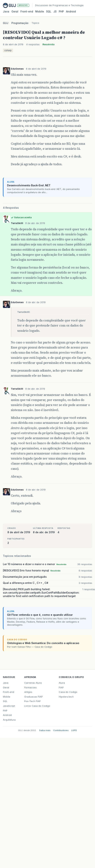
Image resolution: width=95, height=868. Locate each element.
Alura (62, 683)
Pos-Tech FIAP (32, 701)
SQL (49, 11)
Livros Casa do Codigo (37, 706)
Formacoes (30, 687)
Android (71, 11)
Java (6, 11)
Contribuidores (61, 730)
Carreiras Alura (33, 683)
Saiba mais (45, 730)
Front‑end (27, 11)
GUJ (6, 23)
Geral (15, 11)
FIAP (61, 687)
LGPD (74, 730)
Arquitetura (9, 720)
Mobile (40, 11)
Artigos (28, 692)
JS (55, 11)
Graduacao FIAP (33, 697)
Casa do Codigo (68, 692)
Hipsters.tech (66, 697)
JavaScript (9, 706)
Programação (20, 23)
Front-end (9, 692)
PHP (61, 11)
